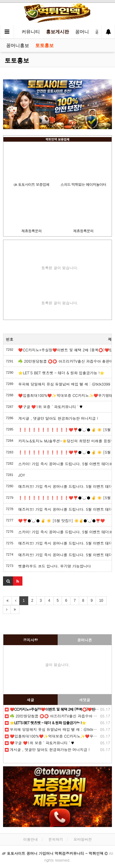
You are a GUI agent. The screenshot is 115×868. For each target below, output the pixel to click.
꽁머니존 (85, 640)
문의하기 (56, 839)
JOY (21, 475)
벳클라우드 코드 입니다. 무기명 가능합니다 (54, 566)
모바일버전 (83, 839)
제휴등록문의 (32, 231)
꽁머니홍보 (18, 45)
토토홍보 (44, 45)
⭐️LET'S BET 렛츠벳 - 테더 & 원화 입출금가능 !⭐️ (61, 373)
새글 (30, 700)
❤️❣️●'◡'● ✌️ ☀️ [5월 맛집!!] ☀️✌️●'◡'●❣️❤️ (61, 520)
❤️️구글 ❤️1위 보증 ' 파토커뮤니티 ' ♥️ (50, 407)
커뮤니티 (31, 32)
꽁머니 (82, 32)
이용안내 (30, 839)
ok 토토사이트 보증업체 (31, 184)
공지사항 (30, 640)
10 (101, 601)
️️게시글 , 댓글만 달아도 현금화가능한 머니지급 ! (58, 418)
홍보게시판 (57, 32)
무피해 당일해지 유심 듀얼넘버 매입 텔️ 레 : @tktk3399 (64, 384)
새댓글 (85, 700)
